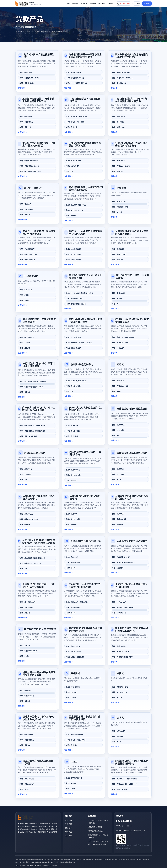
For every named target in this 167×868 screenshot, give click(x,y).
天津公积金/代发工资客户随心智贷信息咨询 (39, 497)
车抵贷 (74, 762)
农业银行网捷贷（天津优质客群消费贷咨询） (39, 321)
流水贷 (120, 717)
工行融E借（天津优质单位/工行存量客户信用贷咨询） (85, 585)
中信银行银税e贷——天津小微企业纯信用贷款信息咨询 (131, 100)
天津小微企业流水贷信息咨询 (86, 541)
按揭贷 (120, 673)
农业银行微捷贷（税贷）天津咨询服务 (132, 276)
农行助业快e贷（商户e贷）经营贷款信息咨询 (132, 321)
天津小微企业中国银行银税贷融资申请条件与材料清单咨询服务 (38, 541)
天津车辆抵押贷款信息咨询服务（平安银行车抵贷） (131, 56)
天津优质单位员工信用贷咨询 (132, 453)
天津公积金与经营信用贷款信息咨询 (85, 497)
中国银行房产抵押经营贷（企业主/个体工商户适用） (39, 144)
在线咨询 (69, 836)
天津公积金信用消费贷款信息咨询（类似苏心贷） (132, 497)
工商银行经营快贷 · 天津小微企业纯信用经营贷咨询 (38, 100)
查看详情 (21, 88)
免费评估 (147, 4)
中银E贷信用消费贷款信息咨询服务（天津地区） (85, 144)
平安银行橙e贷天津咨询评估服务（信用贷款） (131, 585)
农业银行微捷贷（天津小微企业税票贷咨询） (86, 276)
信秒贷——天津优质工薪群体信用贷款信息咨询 (85, 232)
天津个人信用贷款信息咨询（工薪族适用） (86, 409)
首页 (68, 4)
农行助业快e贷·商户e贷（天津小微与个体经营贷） (85, 321)
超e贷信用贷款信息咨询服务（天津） (38, 762)
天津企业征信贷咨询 (35, 453)
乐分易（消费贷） (34, 188)
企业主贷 (121, 188)
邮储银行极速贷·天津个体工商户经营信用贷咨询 (132, 762)
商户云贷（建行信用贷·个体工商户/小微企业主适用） (39, 409)
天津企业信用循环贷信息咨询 (132, 409)
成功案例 (84, 4)
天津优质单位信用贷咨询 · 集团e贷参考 (85, 453)
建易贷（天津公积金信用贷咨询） (39, 56)
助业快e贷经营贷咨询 (82, 364)
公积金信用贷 (31, 276)
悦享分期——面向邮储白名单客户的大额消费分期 (39, 674)
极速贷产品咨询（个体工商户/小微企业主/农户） (38, 718)
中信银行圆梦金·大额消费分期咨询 (85, 100)
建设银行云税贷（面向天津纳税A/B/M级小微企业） (131, 630)
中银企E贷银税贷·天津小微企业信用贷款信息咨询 (131, 144)
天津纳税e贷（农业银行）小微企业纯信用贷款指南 (38, 585)
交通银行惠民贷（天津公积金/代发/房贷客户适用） (86, 188)
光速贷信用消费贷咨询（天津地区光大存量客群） (132, 232)
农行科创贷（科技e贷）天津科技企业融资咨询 (39, 365)
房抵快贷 (75, 673)
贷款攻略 (93, 4)
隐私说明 (30, 866)
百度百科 (38, 866)
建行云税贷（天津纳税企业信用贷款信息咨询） (85, 630)
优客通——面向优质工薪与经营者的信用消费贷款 (39, 232)
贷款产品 (75, 4)
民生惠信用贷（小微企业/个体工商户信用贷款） (85, 718)
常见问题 (101, 4)
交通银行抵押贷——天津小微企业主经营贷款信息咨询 (85, 56)
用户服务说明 (20, 866)
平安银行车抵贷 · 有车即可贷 (40, 629)
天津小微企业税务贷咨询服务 (132, 541)
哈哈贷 (120, 364)
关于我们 (110, 4)
